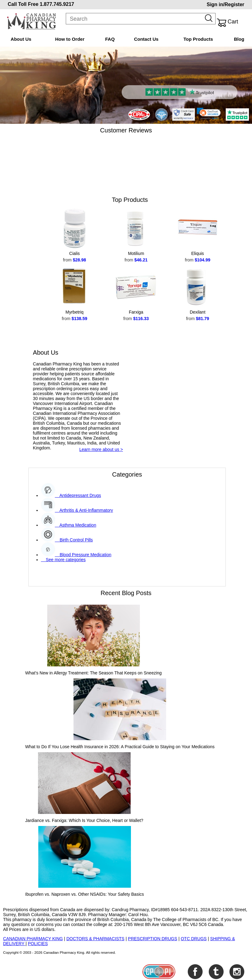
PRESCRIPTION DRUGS (152, 939)
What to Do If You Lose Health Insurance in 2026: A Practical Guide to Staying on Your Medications (120, 747)
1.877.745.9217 (57, 4)
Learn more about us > (101, 449)
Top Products (198, 39)
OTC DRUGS (194, 939)
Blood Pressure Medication (83, 555)
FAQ (110, 39)
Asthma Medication (76, 525)
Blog (239, 39)
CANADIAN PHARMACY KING (33, 939)
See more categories (63, 560)
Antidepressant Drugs (78, 495)
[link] (209, 114)
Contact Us (146, 39)
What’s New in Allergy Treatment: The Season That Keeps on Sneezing (94, 673)
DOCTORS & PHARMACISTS (95, 939)
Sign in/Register (225, 4)
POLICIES (38, 944)
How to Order (70, 39)
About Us (21, 39)
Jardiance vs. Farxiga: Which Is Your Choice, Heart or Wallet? (84, 820)
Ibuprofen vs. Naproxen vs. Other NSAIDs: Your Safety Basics (85, 894)
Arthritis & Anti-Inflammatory (84, 510)
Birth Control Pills (74, 540)
